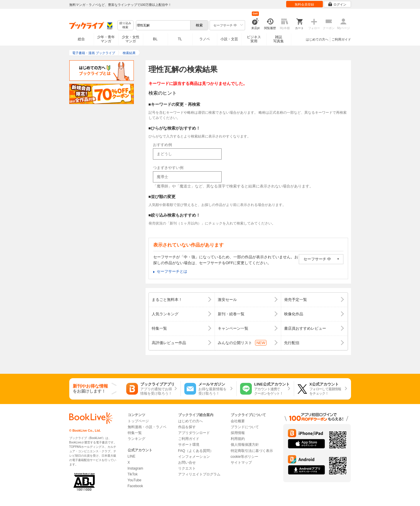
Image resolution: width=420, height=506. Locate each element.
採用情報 (238, 433)
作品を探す (187, 427)
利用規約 (238, 439)
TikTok (133, 474)
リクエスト (187, 468)
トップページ (138, 421)
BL (155, 39)
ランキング (136, 439)
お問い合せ (187, 463)
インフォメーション (194, 457)
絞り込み (125, 25)
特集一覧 (135, 433)
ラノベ (205, 39)
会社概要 (238, 421)
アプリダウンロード (194, 433)
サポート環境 (189, 445)
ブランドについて (245, 427)
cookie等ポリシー (245, 457)
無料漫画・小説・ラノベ (147, 427)
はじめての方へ (317, 39)
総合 (81, 39)
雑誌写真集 (279, 39)
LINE (132, 456)
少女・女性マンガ (131, 39)
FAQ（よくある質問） (196, 451)
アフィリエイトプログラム (199, 474)
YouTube (135, 480)
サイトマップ (241, 463)
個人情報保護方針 (245, 445)
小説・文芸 (229, 39)
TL (180, 39)
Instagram (135, 468)
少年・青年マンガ (106, 39)
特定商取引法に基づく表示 (252, 451)
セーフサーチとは (172, 271)
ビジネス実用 (254, 39)
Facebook (135, 486)
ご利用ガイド (341, 39)
